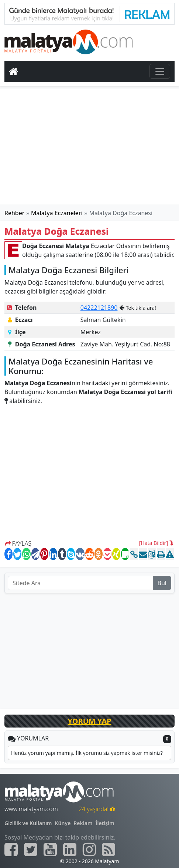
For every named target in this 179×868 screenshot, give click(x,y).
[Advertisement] (90, 147)
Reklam (83, 823)
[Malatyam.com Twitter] (31, 850)
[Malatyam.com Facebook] (11, 850)
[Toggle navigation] (160, 71)
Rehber (14, 213)
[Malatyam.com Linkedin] (70, 850)
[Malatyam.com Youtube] (50, 850)
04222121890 (99, 308)
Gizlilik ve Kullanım (28, 823)
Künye (63, 823)
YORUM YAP (90, 721)
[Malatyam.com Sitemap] (109, 850)
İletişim (105, 823)
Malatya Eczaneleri (57, 213)
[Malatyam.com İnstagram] (89, 850)
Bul (162, 583)
